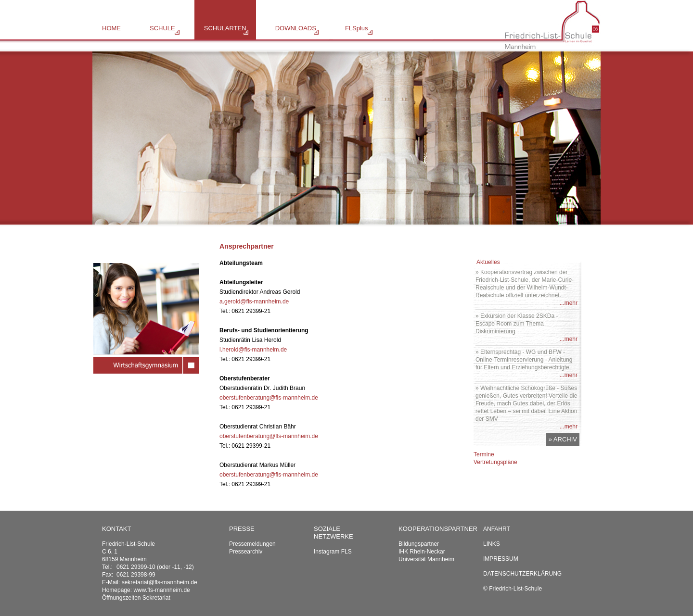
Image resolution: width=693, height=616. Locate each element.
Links (492, 544)
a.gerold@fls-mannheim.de (254, 302)
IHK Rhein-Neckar (422, 552)
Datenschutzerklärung (522, 574)
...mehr (569, 303)
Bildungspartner (419, 544)
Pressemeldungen (252, 544)
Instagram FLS (333, 552)
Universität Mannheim (426, 559)
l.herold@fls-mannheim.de (253, 350)
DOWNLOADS (296, 28)
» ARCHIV (563, 439)
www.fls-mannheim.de (161, 590)
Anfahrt (497, 529)
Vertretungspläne (495, 462)
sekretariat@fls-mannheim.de (160, 582)
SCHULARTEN (225, 28)
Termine (484, 454)
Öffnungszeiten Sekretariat (136, 598)
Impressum (501, 559)
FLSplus (357, 28)
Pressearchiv (246, 552)
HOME (111, 28)
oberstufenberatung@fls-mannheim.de (269, 398)
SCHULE (162, 28)
